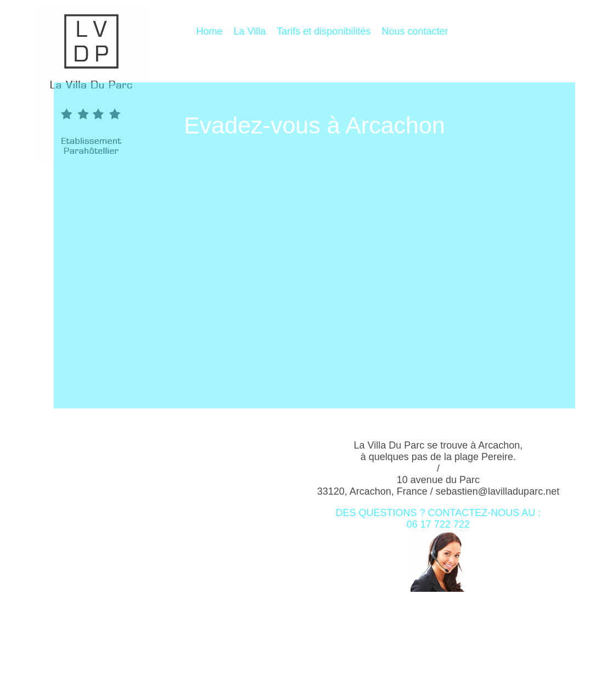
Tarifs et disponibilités (324, 31)
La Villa (250, 31)
